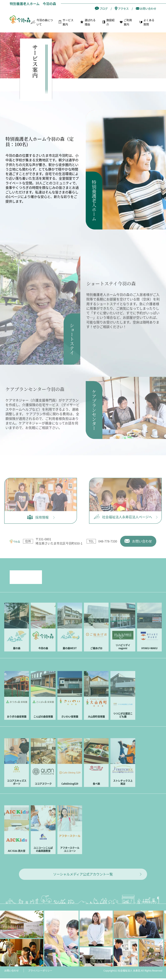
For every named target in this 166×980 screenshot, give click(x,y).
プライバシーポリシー (40, 976)
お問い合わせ (12, 976)
